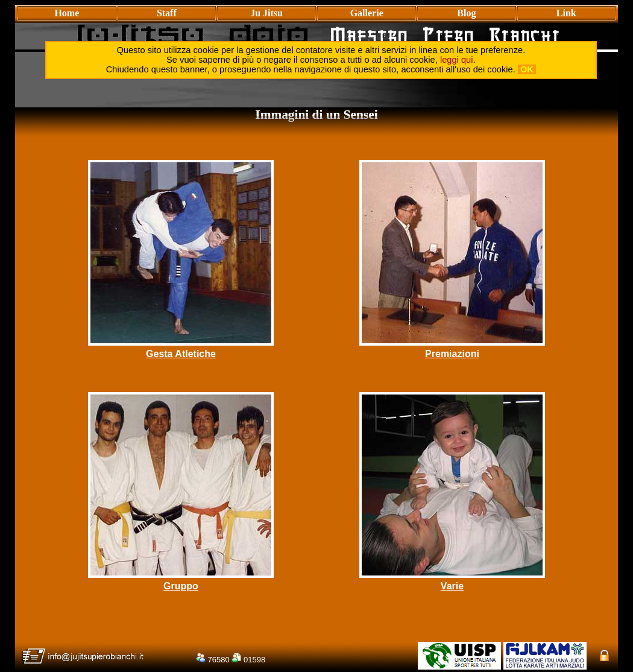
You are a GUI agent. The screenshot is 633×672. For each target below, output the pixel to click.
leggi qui (457, 60)
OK (527, 69)
